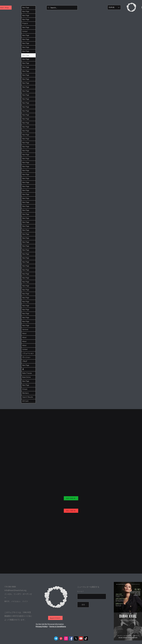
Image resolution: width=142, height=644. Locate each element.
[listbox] (114, 7)
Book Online (26, 377)
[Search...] (62, 8)
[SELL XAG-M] (71, 511)
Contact (25, 31)
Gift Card (25, 401)
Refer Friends (27, 373)
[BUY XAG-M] (71, 498)
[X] (76, 638)
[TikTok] (86, 638)
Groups (25, 389)
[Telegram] (56, 638)
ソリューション (28, 353)
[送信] (83, 605)
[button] (114, 7)
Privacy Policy (42, 627)
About (24, 334)
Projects (25, 24)
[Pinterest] (61, 638)
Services (25, 330)
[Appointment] (55, 618)
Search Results (28, 397)
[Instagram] (66, 638)
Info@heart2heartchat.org (15, 590)
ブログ (25, 361)
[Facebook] (71, 638)
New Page (26, 8)
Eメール (80, 591)
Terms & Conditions (58, 627)
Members (26, 393)
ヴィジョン (26, 357)
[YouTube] (81, 638)
